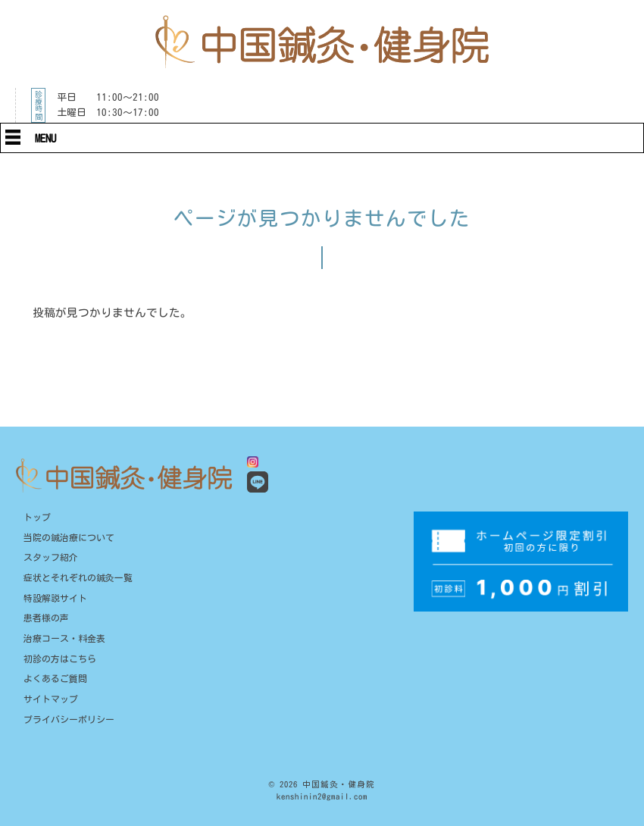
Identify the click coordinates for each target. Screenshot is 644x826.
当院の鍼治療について (69, 538)
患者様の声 (46, 618)
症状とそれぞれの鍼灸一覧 (78, 578)
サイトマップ (51, 699)
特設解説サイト (55, 598)
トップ (37, 517)
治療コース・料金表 (64, 638)
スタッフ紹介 (51, 557)
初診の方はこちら (60, 659)
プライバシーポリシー (69, 720)
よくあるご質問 (55, 679)
